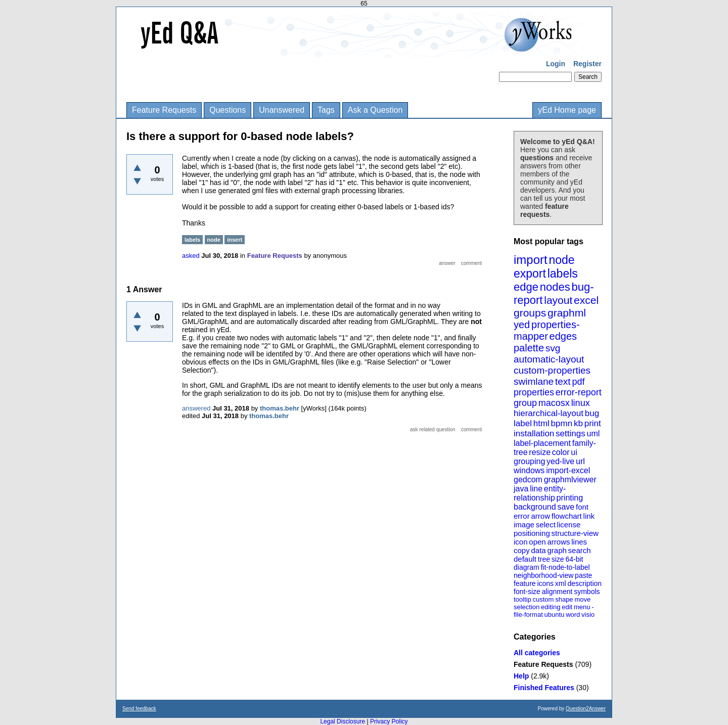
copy (522, 550)
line (536, 489)
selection (527, 607)
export (530, 274)
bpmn (562, 423)
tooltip (522, 599)
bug (592, 413)
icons (545, 583)
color (561, 452)
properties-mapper (547, 330)
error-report (579, 392)
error (522, 516)
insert (235, 240)
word (573, 615)
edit (567, 607)
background (535, 507)
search (580, 550)
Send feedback (139, 709)
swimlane (534, 381)
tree (544, 559)
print (593, 423)
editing (551, 607)
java (521, 489)
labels (563, 274)
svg (553, 348)
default (525, 559)
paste (583, 575)
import (531, 260)
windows (529, 470)
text (563, 381)
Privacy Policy (389, 721)
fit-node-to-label (565, 567)
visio (588, 615)
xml (561, 583)
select (546, 525)
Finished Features (544, 688)
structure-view (575, 533)
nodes (555, 287)
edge (526, 287)
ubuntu (555, 615)
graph (557, 550)
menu (582, 607)
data (538, 550)
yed (522, 325)
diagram (527, 567)
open (537, 542)
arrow (540, 516)
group (525, 403)
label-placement (542, 443)
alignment (557, 592)
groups (530, 313)
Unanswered (282, 110)
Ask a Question (375, 110)
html (541, 423)
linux (581, 403)
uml (593, 434)
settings (571, 434)
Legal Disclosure (343, 721)
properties (534, 392)
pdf (578, 382)
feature (525, 583)
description (584, 583)
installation (534, 434)
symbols (587, 592)
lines (579, 542)
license (569, 525)
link (589, 516)
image (524, 525)
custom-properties (552, 370)
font (582, 507)
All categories (537, 653)
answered (196, 408)
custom (543, 599)
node (561, 260)
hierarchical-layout (549, 413)
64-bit (574, 559)
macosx (554, 403)
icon (521, 542)
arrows (558, 542)
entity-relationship (540, 493)
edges (563, 336)
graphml (567, 313)
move (582, 599)
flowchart (567, 516)
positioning (532, 533)
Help (521, 676)
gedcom (528, 480)
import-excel (568, 470)
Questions (227, 110)
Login (556, 64)
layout (558, 300)
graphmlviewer (570, 480)
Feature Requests (164, 110)
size (558, 559)
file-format (528, 615)
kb (578, 423)
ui (574, 452)
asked (191, 256)
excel (586, 300)
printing (570, 498)
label (523, 423)
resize (540, 452)
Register (587, 64)
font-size (527, 592)
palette (529, 348)
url (580, 461)
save (566, 507)
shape (564, 599)
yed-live (560, 461)
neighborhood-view (543, 575)
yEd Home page (567, 110)
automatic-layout (549, 359)
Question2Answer (586, 709)
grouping (529, 461)
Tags (326, 110)
